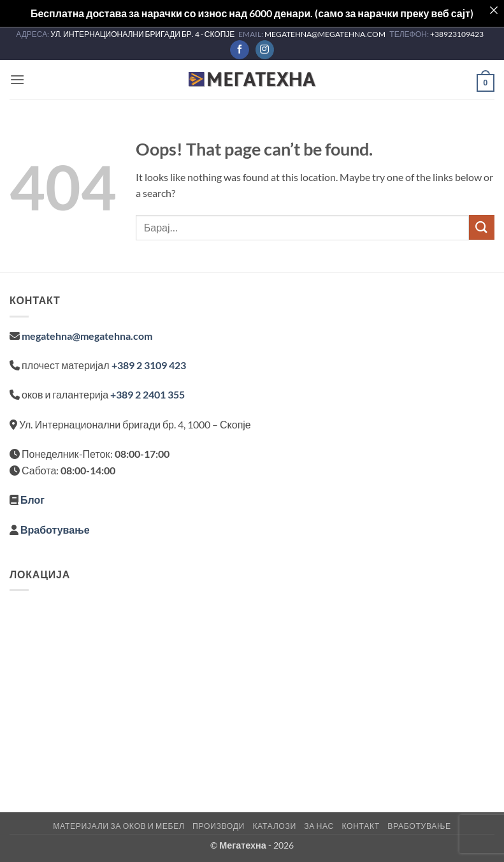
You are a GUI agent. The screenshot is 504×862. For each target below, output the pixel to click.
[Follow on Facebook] (239, 50)
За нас (319, 826)
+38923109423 (457, 34)
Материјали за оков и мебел (119, 826)
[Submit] (482, 227)
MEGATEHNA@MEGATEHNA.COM (326, 34)
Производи (219, 826)
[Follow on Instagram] (265, 50)
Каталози (274, 826)
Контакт (360, 826)
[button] (17, 79)
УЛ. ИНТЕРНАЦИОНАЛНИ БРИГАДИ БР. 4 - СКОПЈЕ (143, 34)
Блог (32, 500)
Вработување (55, 530)
